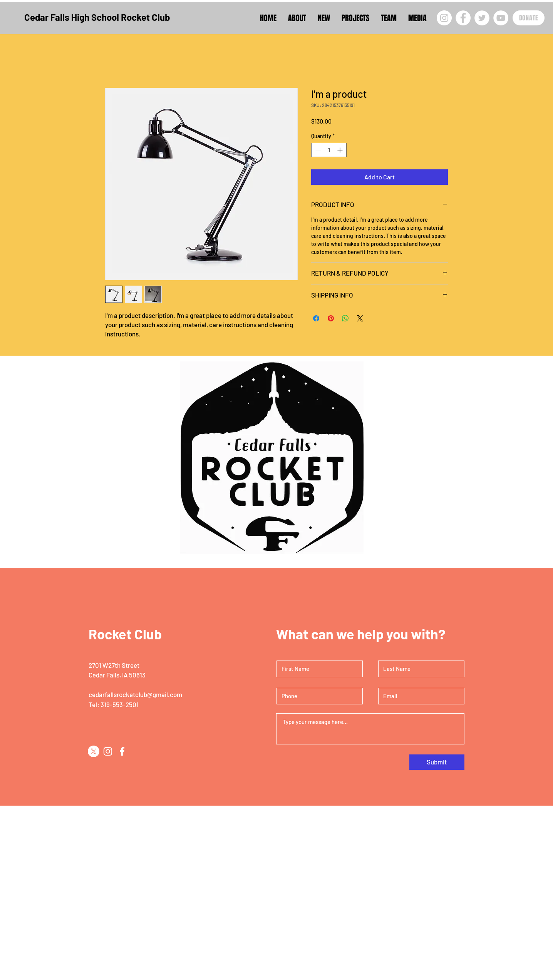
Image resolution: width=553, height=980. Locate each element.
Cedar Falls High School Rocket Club (97, 17)
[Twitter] (482, 18)
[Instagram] (444, 18)
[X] (94, 751)
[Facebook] (463, 18)
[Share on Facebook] (316, 318)
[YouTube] (501, 18)
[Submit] (437, 762)
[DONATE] (529, 18)
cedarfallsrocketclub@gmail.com (135, 694)
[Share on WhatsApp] (345, 318)
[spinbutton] (329, 150)
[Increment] (341, 150)
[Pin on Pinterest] (331, 318)
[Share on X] (360, 318)
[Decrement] (317, 150)
